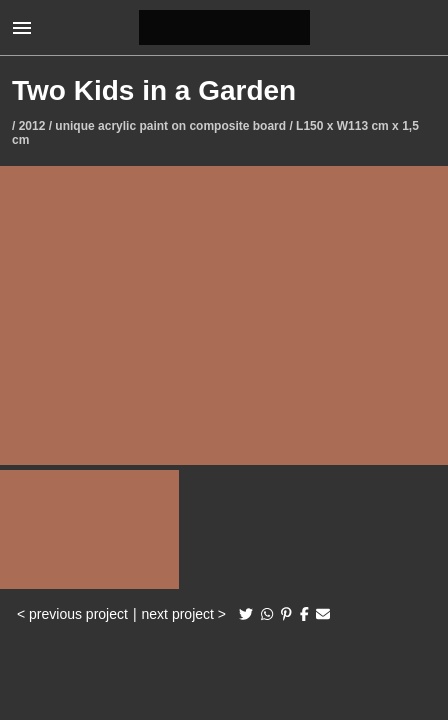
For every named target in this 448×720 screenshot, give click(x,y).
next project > (184, 614)
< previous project (72, 614)
